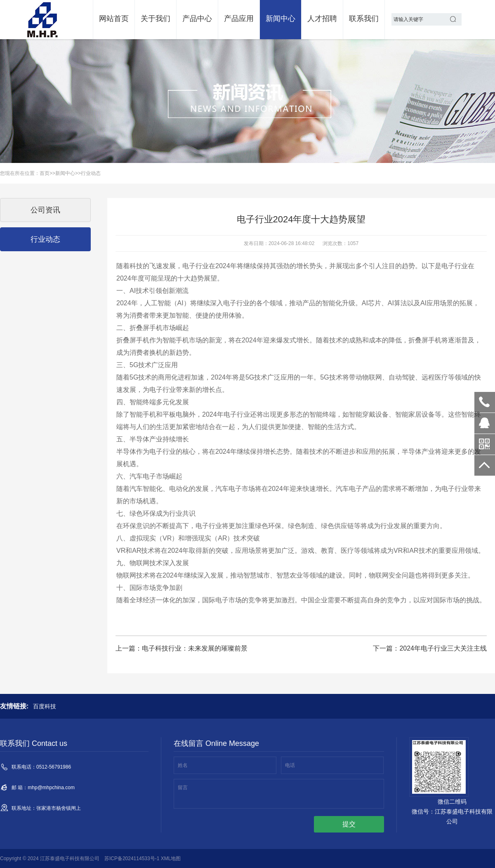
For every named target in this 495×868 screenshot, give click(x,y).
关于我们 (156, 19)
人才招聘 (322, 19)
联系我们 (364, 19)
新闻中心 (280, 19)
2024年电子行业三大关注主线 (443, 648)
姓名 (183, 765)
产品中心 (197, 19)
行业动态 (91, 173)
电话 (290, 765)
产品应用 (239, 19)
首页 (45, 173)
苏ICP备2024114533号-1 (132, 859)
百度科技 (45, 706)
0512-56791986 (485, 402)
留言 (183, 788)
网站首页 (114, 19)
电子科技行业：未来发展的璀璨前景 (195, 648)
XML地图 (171, 859)
